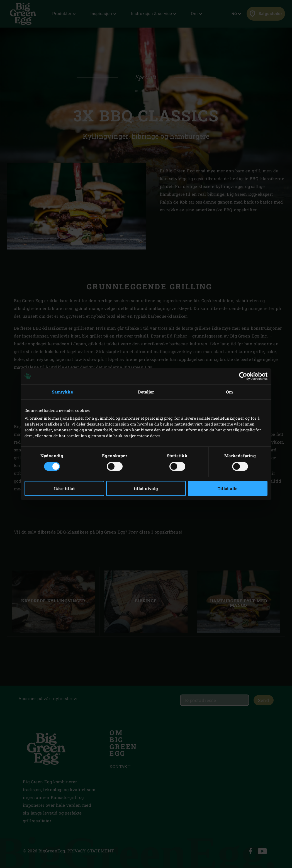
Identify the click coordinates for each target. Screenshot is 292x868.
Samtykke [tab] (62, 392)
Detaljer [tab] (146, 392)
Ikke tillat (64, 488)
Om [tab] (230, 392)
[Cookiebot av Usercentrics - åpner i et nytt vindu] (243, 376)
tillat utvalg (146, 488)
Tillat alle (227, 488)
